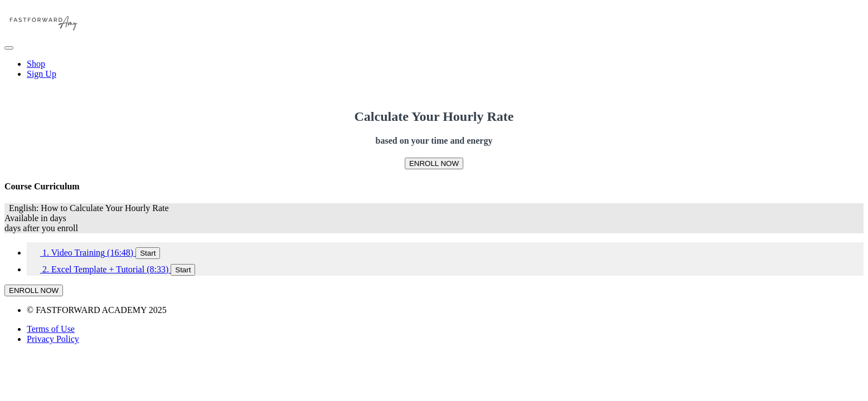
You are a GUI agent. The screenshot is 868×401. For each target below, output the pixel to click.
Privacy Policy (53, 339)
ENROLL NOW (434, 163)
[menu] (434, 69)
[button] (9, 48)
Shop (36, 64)
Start (148, 253)
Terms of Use (51, 329)
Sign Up (42, 74)
